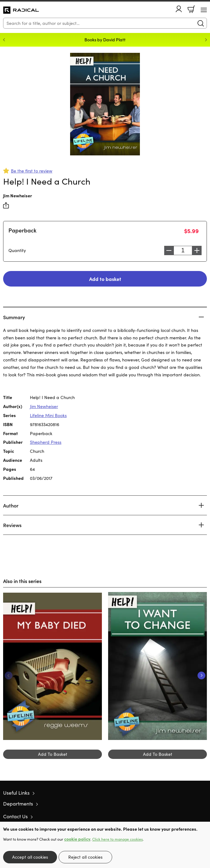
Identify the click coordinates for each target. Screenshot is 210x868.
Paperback (22, 230)
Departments (18, 804)
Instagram (204, 816)
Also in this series (22, 581)
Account (179, 9)
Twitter (181, 816)
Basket (191, 9)
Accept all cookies (30, 857)
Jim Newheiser (18, 195)
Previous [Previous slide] (4, 40)
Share (6, 205)
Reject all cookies (85, 857)
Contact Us (15, 816)
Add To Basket (53, 754)
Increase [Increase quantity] (197, 250)
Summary (14, 317)
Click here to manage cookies (117, 839)
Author (11, 505)
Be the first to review (32, 171)
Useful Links (16, 793)
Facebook (193, 816)
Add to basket (105, 279)
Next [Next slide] (206, 40)
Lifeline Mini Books (48, 415)
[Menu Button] (204, 10)
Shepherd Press (46, 442)
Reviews (12, 525)
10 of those (21, 10)
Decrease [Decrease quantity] (169, 250)
